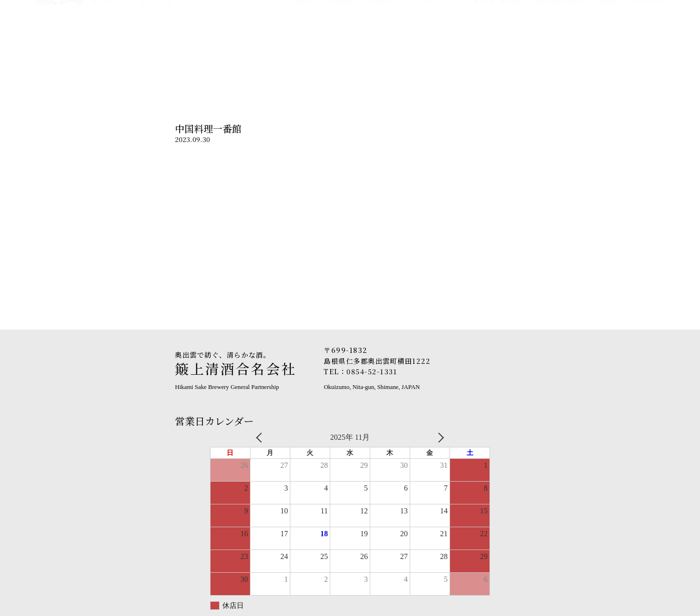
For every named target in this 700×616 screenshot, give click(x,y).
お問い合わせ (649, 47)
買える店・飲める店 (497, 47)
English (653, 16)
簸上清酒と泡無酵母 (560, 47)
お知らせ (305, 47)
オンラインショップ (436, 47)
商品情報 (340, 47)
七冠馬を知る (381, 47)
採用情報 (608, 47)
